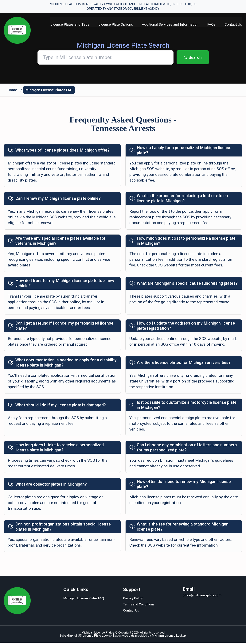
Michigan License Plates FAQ (49, 90)
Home (12, 90)
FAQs (211, 24)
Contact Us (233, 24)
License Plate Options (115, 24)
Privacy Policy (133, 600)
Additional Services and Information (170, 24)
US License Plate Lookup (95, 637)
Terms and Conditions (139, 606)
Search (193, 57)
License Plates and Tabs (69, 24)
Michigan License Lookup (169, 637)
